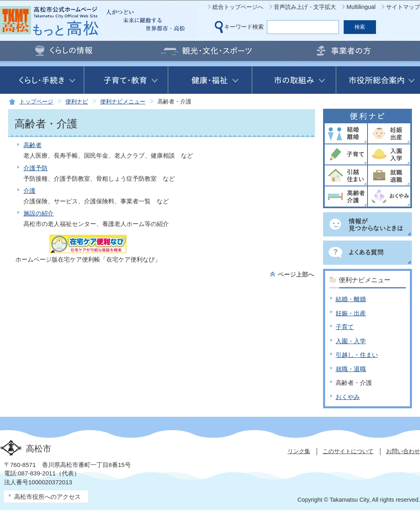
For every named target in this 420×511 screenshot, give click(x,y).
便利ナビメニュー (123, 102)
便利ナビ (77, 102)
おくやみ (348, 397)
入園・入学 (351, 341)
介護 (29, 191)
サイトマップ (403, 7)
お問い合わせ (403, 451)
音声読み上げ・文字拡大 (305, 7)
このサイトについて (348, 451)
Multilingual (361, 7)
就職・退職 (351, 369)
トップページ (36, 102)
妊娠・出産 (351, 313)
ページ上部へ (296, 274)
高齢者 (33, 145)
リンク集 (299, 451)
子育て (345, 327)
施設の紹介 (39, 213)
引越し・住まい (357, 355)
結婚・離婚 (351, 299)
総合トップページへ (238, 7)
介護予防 (36, 168)
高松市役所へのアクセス (47, 497)
